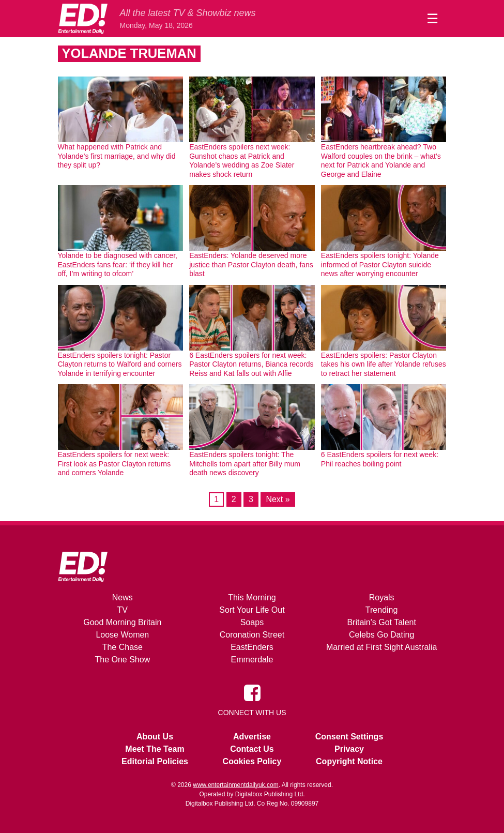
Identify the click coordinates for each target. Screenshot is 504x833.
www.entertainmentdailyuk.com (235, 785)
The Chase (123, 647)
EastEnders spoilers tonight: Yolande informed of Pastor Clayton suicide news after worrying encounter (380, 264)
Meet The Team (155, 749)
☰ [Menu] (432, 19)
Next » (278, 499)
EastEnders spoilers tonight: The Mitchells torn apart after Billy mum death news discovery (245, 464)
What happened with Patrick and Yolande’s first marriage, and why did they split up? (117, 156)
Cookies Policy (252, 761)
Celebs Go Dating (381, 635)
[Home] (83, 19)
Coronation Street (252, 635)
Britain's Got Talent (381, 622)
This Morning (252, 597)
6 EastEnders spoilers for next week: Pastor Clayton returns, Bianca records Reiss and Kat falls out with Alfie (251, 364)
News (123, 597)
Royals (382, 597)
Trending (382, 610)
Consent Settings (349, 737)
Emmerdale (252, 660)
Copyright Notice (349, 761)
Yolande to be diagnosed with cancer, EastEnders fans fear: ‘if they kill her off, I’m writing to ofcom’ (118, 264)
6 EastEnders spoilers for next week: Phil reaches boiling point (380, 459)
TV (123, 610)
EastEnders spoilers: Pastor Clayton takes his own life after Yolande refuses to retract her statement (384, 364)
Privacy (349, 749)
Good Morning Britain (122, 622)
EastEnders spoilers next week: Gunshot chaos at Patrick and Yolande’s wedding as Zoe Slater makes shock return (242, 161)
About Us (155, 737)
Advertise (252, 737)
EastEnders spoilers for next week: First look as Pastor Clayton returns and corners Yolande (114, 464)
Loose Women (122, 635)
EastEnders (252, 647)
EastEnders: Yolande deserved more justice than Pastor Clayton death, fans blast (251, 264)
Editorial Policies (155, 761)
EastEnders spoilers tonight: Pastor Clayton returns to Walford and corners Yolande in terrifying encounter (120, 364)
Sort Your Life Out (252, 610)
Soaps (252, 622)
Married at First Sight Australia (381, 647)
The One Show (122, 660)
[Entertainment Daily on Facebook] (252, 692)
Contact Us (252, 749)
